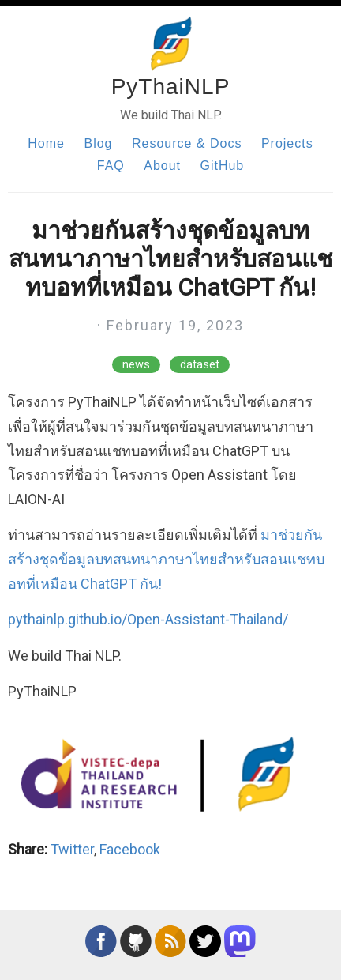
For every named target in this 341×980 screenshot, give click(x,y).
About (162, 166)
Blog (98, 143)
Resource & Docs (187, 143)
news (136, 365)
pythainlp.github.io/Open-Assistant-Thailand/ (148, 619)
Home (46, 143)
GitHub (222, 166)
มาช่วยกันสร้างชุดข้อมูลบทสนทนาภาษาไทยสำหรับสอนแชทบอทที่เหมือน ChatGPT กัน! (166, 559)
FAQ (111, 166)
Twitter (72, 849)
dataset (200, 365)
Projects (287, 143)
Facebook (130, 849)
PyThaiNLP (171, 87)
